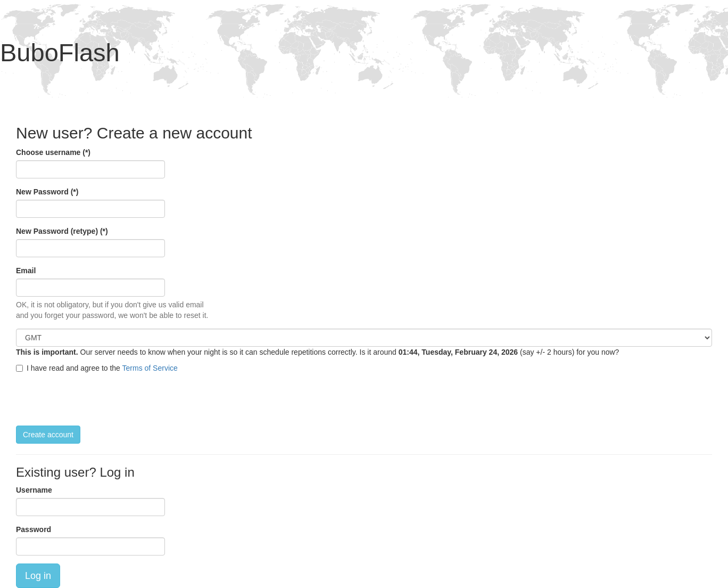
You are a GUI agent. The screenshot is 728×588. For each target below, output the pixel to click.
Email (26, 271)
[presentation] (97, 399)
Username (34, 490)
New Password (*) (47, 192)
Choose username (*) (53, 152)
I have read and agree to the (97, 368)
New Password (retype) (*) (62, 231)
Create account (48, 435)
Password (34, 529)
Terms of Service (150, 368)
